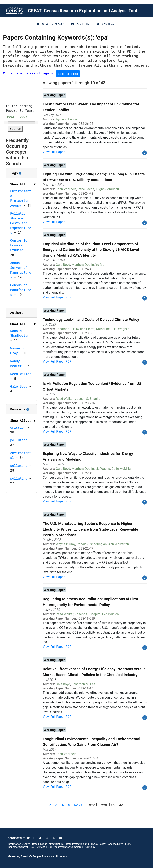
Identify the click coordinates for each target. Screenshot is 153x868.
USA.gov (90, 847)
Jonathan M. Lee (83, 684)
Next (78, 805)
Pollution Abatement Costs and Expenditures (21, 223)
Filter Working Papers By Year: (20, 108)
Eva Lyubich (110, 614)
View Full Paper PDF (57, 152)
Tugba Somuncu (107, 189)
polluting (19, 478)
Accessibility (115, 844)
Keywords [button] (21, 408)
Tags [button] (21, 172)
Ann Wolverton (119, 544)
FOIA (128, 844)
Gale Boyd (19, 386)
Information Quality (19, 844)
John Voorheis (66, 189)
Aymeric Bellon (66, 119)
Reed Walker (21, 374)
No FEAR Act (38, 847)
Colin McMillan (122, 469)
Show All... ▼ (23, 184)
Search (15, 129)
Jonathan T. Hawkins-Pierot (75, 329)
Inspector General (18, 847)
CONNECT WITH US (19, 838)
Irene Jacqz (86, 189)
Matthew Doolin (83, 265)
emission (18, 427)
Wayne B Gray (65, 544)
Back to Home (68, 74)
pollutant (19, 465)
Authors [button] (17, 312)
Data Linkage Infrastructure (48, 844)
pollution (19, 440)
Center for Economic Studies (20, 245)
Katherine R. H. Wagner (113, 329)
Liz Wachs (103, 469)
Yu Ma (100, 265)
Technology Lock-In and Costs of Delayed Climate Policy (91, 319)
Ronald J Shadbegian (92, 544)
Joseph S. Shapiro (88, 399)
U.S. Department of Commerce (65, 847)
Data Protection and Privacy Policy (86, 844)
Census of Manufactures (21, 290)
